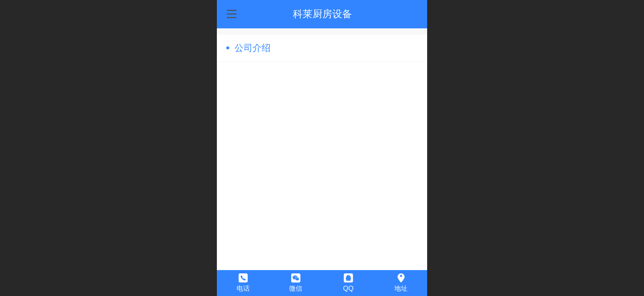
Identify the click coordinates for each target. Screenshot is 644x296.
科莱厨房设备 (322, 14)
